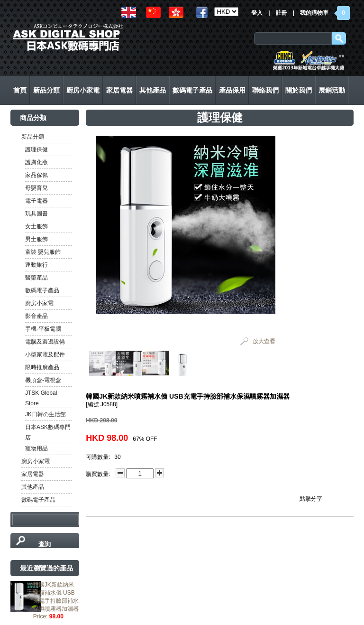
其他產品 (33, 487)
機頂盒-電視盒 (43, 380)
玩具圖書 (36, 214)
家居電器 (33, 474)
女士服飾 (36, 226)
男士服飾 (36, 239)
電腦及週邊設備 (45, 342)
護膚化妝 (36, 162)
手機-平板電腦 (43, 329)
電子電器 (36, 201)
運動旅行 (36, 265)
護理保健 (36, 149)
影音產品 (36, 316)
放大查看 (264, 341)
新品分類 (33, 137)
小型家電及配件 (45, 354)
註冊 (282, 13)
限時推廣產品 (42, 367)
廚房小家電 (39, 303)
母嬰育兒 (36, 188)
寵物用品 (36, 448)
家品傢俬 (36, 175)
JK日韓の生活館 (45, 414)
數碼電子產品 (42, 290)
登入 (257, 13)
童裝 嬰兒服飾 (43, 252)
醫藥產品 (36, 278)
